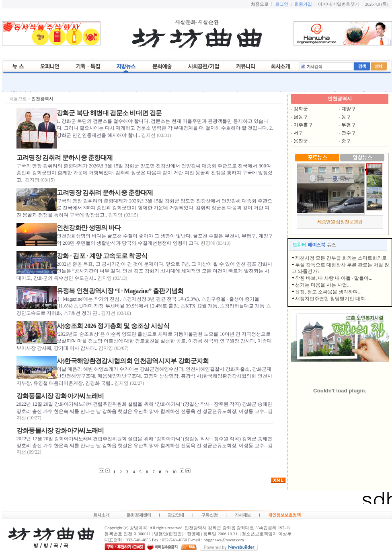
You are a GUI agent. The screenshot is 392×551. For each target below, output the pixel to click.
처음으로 (18, 99)
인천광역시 (42, 99)
